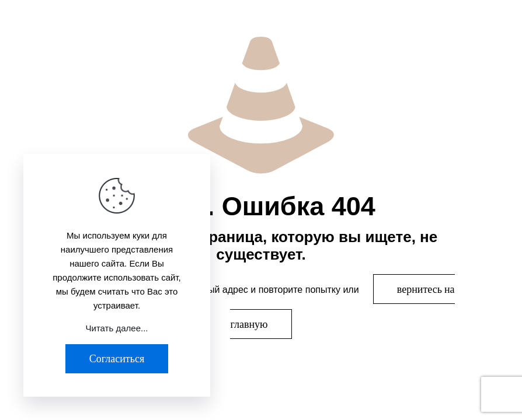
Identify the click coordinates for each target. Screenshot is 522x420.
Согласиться (117, 358)
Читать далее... (117, 328)
